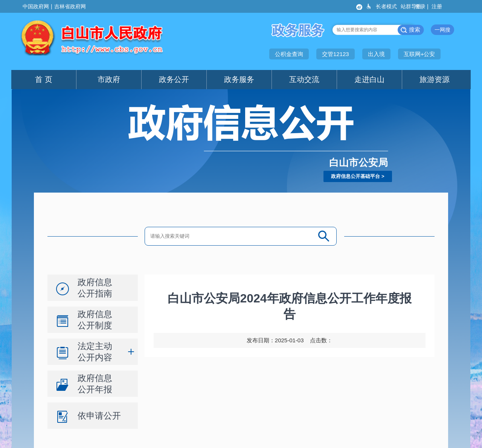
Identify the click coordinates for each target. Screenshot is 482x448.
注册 (438, 6)
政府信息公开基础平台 (355, 176)
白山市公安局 (358, 162)
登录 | (422, 6)
